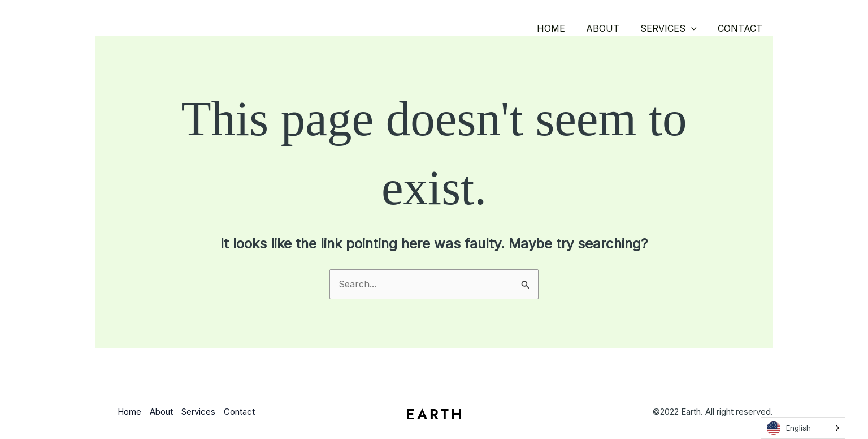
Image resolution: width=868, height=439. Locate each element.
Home (561, 28)
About (610, 28)
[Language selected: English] (803, 428)
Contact (742, 28)
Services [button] (673, 28)
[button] (696, 28)
